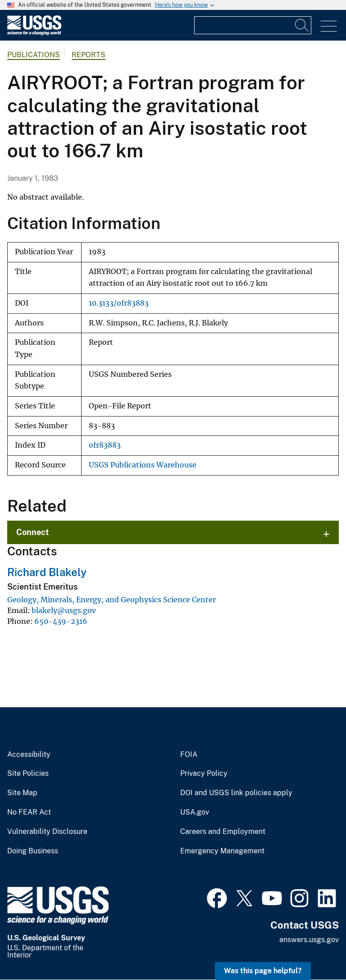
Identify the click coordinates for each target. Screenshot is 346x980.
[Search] (302, 25)
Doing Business (33, 851)
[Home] (34, 33)
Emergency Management (222, 851)
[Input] (253, 25)
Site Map (22, 793)
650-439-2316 (61, 621)
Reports (89, 55)
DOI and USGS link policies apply (236, 793)
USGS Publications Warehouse (143, 465)
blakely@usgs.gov (64, 610)
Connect (33, 532)
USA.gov (195, 812)
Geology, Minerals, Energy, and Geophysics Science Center (112, 600)
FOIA (189, 755)
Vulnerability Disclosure (47, 832)
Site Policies (28, 774)
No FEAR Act (29, 812)
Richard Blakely (47, 572)
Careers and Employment (223, 832)
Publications (34, 55)
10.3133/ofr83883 (119, 303)
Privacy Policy (204, 774)
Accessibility (29, 755)
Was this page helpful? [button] (263, 971)
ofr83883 (105, 445)
